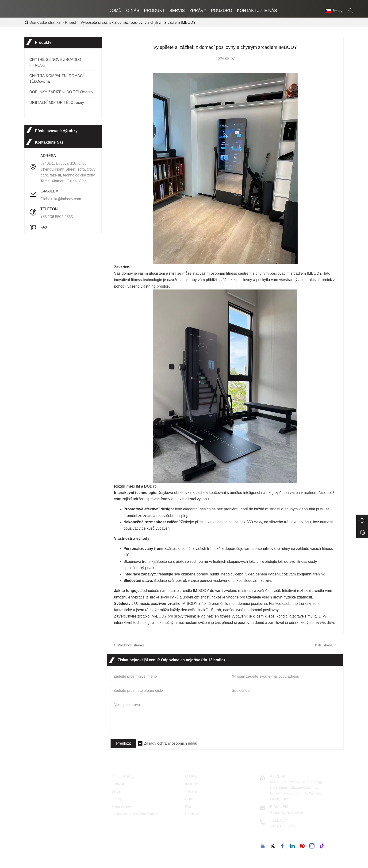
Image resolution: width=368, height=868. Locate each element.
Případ (71, 22)
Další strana (326, 645)
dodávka (118, 784)
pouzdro (222, 11)
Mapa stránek (121, 806)
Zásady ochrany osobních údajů (171, 743)
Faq (188, 806)
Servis (177, 11)
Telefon (279, 820)
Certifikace (193, 814)
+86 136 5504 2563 (57, 217)
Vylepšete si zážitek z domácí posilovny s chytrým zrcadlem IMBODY (138, 22)
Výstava (191, 791)
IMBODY (192, 784)
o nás (133, 11)
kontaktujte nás (257, 11)
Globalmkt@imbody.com (61, 199)
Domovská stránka (45, 22)
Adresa (278, 776)
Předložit (123, 743)
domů (115, 11)
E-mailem (279, 807)
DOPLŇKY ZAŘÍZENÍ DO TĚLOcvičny (61, 92)
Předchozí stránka (129, 645)
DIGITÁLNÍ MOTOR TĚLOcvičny (57, 103)
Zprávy (117, 799)
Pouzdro (191, 799)
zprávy (198, 11)
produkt (154, 11)
